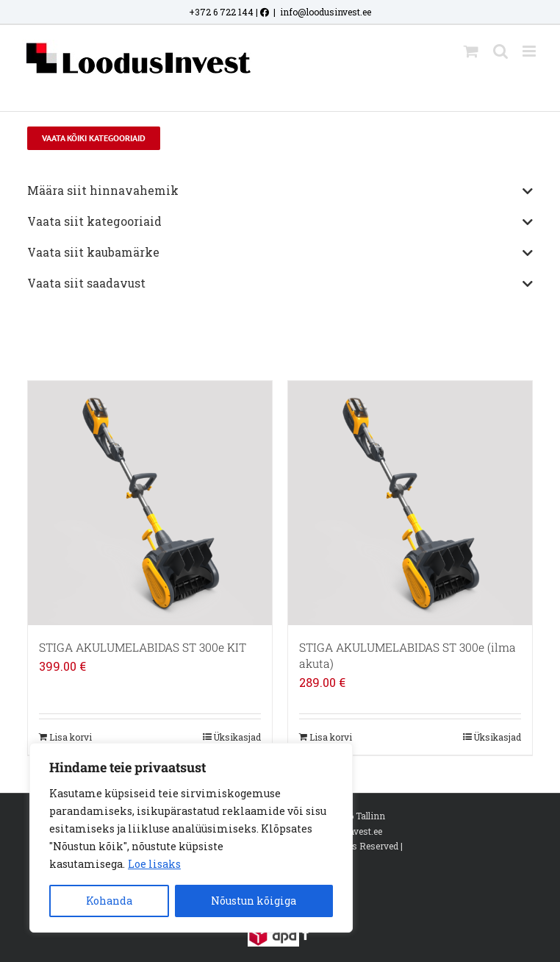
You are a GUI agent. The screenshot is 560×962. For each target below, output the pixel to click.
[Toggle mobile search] (500, 51)
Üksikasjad (237, 737)
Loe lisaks (154, 864)
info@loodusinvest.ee (326, 12)
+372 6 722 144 (221, 12)
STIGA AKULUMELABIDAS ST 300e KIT (143, 647)
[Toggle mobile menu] (530, 51)
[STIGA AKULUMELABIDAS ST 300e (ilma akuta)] (410, 503)
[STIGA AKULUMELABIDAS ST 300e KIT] (150, 503)
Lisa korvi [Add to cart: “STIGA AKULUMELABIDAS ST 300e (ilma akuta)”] (331, 737)
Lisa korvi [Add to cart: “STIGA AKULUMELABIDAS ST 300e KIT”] (71, 737)
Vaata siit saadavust (280, 284)
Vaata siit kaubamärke (280, 253)
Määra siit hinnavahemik (280, 191)
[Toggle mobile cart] (471, 51)
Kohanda (109, 901)
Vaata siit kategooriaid (280, 222)
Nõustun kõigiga (254, 901)
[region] (191, 838)
